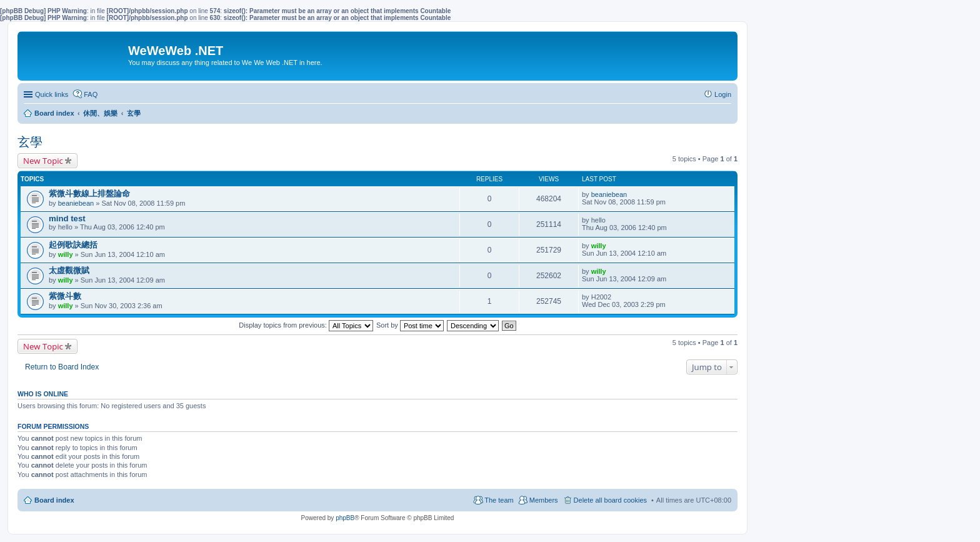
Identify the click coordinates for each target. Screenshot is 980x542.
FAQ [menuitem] (91, 94)
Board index (54, 500)
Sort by (410, 325)
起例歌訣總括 (73, 245)
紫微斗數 (65, 296)
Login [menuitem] (723, 94)
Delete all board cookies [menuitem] (610, 500)
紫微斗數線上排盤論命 (89, 193)
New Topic (43, 161)
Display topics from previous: (306, 325)
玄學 (30, 142)
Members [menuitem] (544, 500)
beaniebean (76, 203)
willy (66, 254)
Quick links (52, 94)
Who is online (43, 394)
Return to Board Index (62, 367)
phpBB (345, 518)
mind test (67, 218)
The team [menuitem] (499, 500)
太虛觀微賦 (69, 270)
